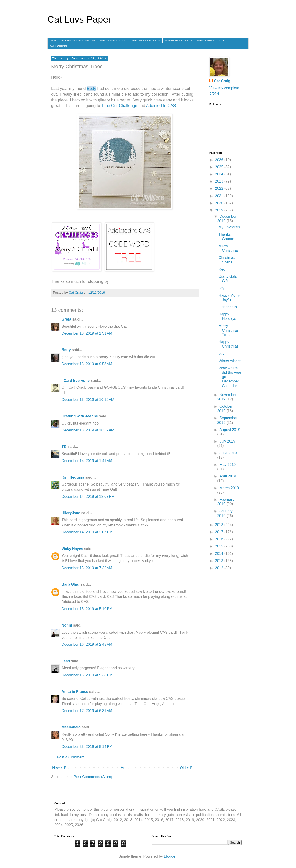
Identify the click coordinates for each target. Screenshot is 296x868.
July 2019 (227, 441)
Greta (66, 319)
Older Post (189, 768)
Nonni (67, 625)
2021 (220, 196)
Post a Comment (71, 757)
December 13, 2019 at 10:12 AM (88, 400)
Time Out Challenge (119, 106)
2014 (220, 554)
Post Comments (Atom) (93, 777)
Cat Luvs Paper (79, 19)
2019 (220, 210)
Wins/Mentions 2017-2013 (210, 41)
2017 (220, 532)
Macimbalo (71, 727)
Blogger (170, 856)
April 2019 (228, 476)
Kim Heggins (73, 477)
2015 (220, 546)
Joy (221, 288)
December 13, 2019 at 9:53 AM (87, 364)
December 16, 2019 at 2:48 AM (87, 644)
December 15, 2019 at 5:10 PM (87, 609)
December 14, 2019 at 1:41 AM (87, 461)
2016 (220, 539)
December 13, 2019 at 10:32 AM (88, 430)
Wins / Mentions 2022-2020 (146, 41)
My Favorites (229, 227)
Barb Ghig (70, 584)
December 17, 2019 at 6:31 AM (87, 711)
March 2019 (229, 488)
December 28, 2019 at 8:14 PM (87, 747)
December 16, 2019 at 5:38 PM (87, 675)
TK (64, 447)
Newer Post (62, 768)
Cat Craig (222, 81)
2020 (220, 203)
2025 (220, 167)
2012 (220, 568)
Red (222, 269)
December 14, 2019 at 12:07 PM (88, 497)
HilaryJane (71, 513)
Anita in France (75, 692)
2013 (220, 561)
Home (53, 41)
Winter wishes (230, 361)
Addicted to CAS (161, 106)
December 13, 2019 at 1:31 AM (87, 333)
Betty (92, 89)
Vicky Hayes (72, 549)
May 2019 (228, 465)
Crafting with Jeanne (80, 416)
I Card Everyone (76, 381)
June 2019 (228, 453)
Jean (66, 661)
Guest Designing (59, 46)
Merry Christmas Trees (229, 330)
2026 (220, 160)
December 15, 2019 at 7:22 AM (87, 568)
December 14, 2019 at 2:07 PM (87, 532)
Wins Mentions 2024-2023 (113, 41)
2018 (220, 525)
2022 (220, 188)
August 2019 (230, 430)
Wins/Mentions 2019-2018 (178, 41)
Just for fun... (229, 307)
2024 (220, 174)
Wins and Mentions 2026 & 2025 (78, 41)
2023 (220, 181)
